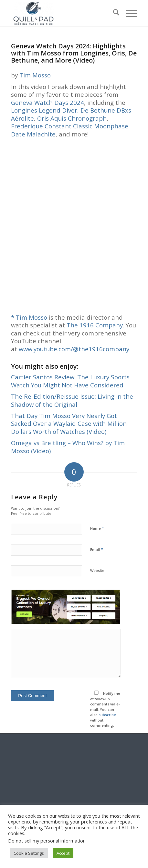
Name (97, 528)
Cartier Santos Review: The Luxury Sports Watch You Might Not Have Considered (70, 381)
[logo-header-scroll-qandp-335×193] (61, 13)
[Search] (113, 13)
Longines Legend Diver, (45, 110)
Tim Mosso (35, 75)
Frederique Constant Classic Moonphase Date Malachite (70, 130)
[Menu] (128, 13)
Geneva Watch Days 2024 (48, 102)
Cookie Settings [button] (29, 853)
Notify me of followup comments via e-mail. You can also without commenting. (105, 709)
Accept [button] (63, 853)
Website (97, 570)
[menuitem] (113, 13)
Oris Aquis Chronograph (72, 118)
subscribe (107, 715)
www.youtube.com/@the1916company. (75, 349)
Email (97, 549)
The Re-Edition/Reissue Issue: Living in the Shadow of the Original (72, 400)
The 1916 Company (95, 325)
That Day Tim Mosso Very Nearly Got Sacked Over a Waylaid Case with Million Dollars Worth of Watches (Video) (69, 424)
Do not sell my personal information (47, 841)
